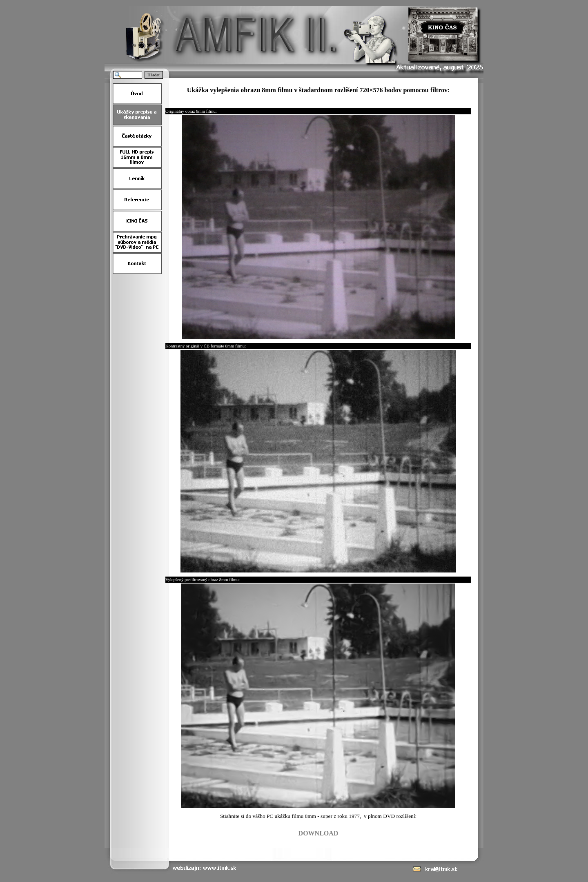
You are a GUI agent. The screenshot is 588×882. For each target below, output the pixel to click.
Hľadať (154, 75)
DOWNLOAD (318, 833)
